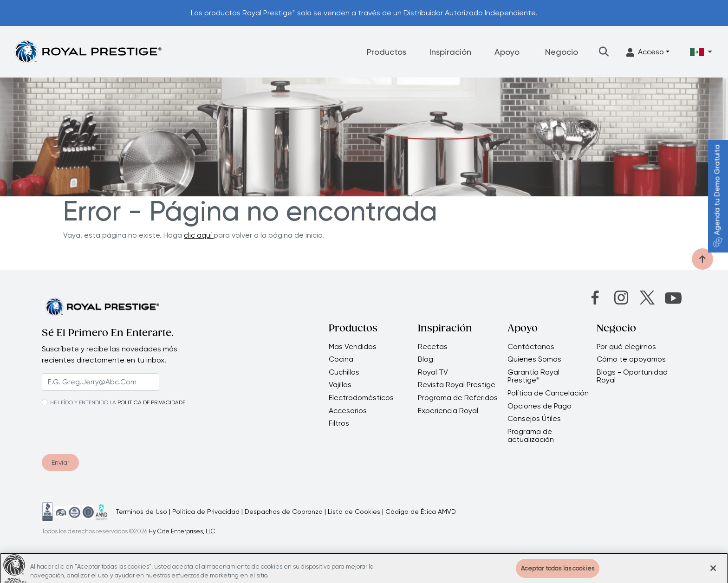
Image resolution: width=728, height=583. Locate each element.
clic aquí (199, 235)
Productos (387, 52)
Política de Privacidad (206, 512)
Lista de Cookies (354, 512)
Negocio (562, 52)
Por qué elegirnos (626, 347)
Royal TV (433, 372)
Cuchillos (344, 372)
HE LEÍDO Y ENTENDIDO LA (83, 402)
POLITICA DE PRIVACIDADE (151, 402)
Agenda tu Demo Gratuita (717, 196)
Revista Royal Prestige (457, 385)
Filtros (339, 423)
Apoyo (507, 52)
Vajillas (340, 385)
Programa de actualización (531, 436)
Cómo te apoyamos (631, 359)
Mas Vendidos (353, 347)
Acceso (645, 52)
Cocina (341, 359)
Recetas (433, 347)
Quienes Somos (534, 359)
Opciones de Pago (539, 406)
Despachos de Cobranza (284, 512)
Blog (426, 359)
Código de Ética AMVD (421, 512)
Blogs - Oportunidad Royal (632, 376)
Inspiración (450, 52)
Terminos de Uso (142, 512)
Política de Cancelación (548, 393)
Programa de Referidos (458, 398)
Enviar (60, 462)
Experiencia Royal (448, 411)
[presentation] (98, 428)
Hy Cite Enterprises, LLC (182, 531)
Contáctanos (531, 347)
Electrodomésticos (361, 398)
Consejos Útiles (534, 419)
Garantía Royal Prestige (533, 376)
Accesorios (348, 411)
